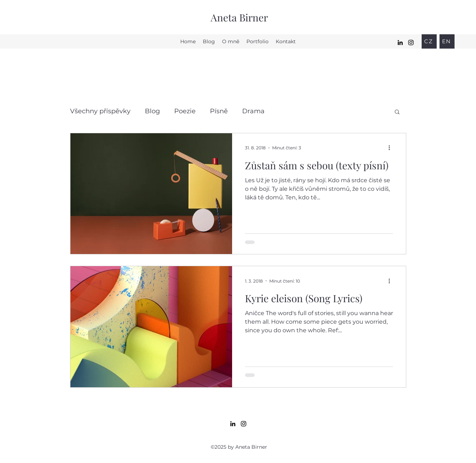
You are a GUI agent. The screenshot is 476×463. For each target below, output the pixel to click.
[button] (397, 112)
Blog (152, 111)
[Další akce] (392, 148)
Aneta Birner (239, 17)
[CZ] (429, 41)
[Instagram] (411, 43)
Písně (219, 111)
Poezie (185, 111)
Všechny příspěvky (100, 111)
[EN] (447, 41)
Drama (253, 111)
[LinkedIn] (400, 43)
